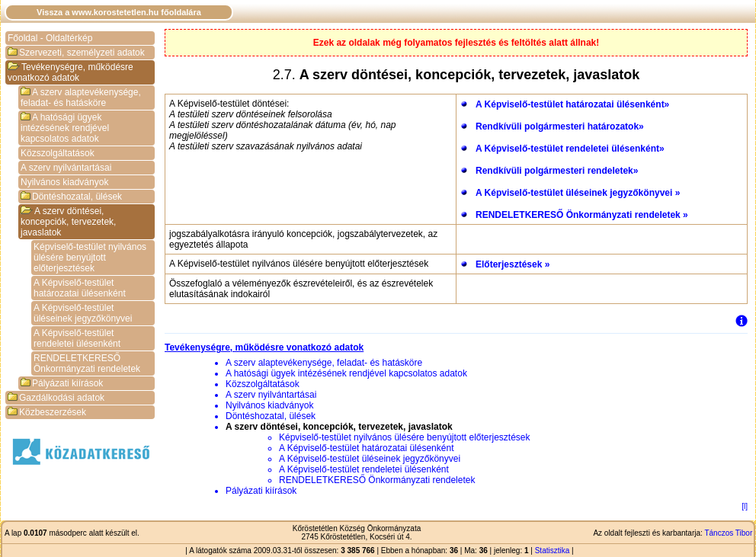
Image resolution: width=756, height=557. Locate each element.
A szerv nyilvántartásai (66, 168)
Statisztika (553, 551)
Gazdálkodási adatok (56, 398)
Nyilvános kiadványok (64, 182)
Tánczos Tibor (728, 533)
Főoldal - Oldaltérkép (50, 38)
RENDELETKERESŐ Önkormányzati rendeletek (87, 363)
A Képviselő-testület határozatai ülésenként (80, 288)
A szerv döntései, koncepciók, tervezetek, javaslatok (68, 222)
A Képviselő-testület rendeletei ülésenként (77, 338)
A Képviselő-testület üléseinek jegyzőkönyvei (83, 313)
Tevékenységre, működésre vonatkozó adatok (70, 72)
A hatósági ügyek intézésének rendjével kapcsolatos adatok (65, 128)
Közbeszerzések (47, 412)
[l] (745, 506)
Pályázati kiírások (62, 383)
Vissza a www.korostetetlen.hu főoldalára (119, 12)
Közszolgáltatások (58, 153)
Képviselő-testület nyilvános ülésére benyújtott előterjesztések (90, 258)
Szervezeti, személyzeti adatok (76, 53)
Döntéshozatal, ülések (71, 197)
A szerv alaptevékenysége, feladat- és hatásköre (81, 98)
